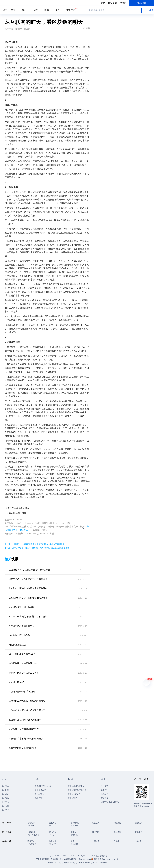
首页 (5, 10)
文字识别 (96, 841)
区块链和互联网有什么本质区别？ (25, 720)
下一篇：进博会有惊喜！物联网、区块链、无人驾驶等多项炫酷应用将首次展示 (37, 548)
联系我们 (105, 794)
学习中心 (5, 802)
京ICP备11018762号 (99, 863)
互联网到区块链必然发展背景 (23, 748)
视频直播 (74, 826)
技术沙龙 (5, 794)
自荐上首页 (39, 794)
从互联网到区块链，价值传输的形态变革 (28, 598)
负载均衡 (53, 841)
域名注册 (31, 823)
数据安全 (31, 841)
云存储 (52, 826)
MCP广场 (70, 10)
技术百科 (5, 806)
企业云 (73, 832)
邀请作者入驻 (40, 790)
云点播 (116, 841)
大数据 (138, 841)
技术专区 (5, 810)
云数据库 (139, 823)
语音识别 (74, 835)
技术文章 (5, 786)
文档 (103, 3)
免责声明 (105, 790)
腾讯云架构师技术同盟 (77, 790)
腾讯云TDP (72, 798)
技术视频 (5, 798)
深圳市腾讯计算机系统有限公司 (49, 859)
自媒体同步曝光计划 (43, 786)
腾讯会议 (53, 832)
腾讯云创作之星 (74, 794)
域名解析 (31, 826)
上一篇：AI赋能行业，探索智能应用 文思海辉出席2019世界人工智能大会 (34, 544)
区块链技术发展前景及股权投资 (24, 729)
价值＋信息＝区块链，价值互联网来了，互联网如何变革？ (30, 710)
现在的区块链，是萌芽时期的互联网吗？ (28, 579)
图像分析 (139, 832)
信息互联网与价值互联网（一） (24, 663)
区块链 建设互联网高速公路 (22, 692)
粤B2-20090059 (85, 859)
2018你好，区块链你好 (19, 635)
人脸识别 (31, 832)
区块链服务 (75, 823)
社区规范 (105, 786)
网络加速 (117, 823)
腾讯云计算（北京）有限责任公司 (61, 863)
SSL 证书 (53, 835)
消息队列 (96, 823)
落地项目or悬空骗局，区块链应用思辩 (27, 701)
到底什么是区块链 (17, 645)
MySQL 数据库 (33, 835)
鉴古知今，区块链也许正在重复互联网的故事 (30, 588)
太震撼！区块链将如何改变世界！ (25, 673)
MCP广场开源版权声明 (110, 802)
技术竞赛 (38, 798)
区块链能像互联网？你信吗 (22, 607)
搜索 (135, 10)
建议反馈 (112, 3)
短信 (72, 841)
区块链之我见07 (16, 682)
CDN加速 (96, 832)
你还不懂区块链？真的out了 (22, 654)
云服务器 (53, 823)
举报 (86, 28)
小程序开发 (32, 844)
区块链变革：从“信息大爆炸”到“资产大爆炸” (30, 570)
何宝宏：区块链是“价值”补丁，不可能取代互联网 (30, 617)
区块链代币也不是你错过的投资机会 (26, 739)
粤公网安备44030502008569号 (106, 859)
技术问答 (5, 790)
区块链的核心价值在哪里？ (22, 626)
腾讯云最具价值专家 (76, 786)
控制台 (123, 3)
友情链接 (105, 798)
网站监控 (53, 844)
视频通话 (117, 832)
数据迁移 (74, 844)
